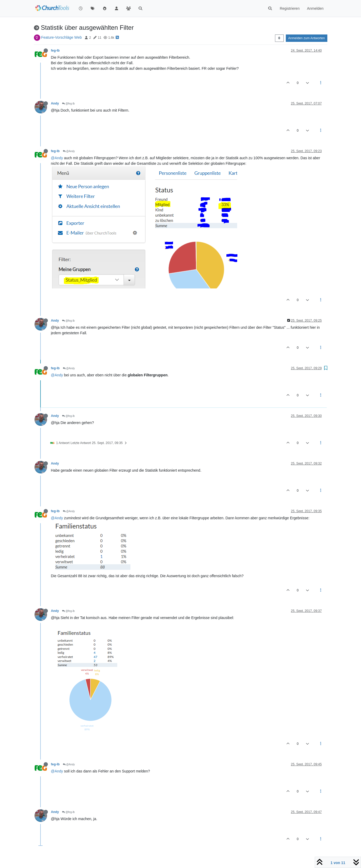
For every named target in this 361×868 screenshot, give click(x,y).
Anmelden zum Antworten (307, 38)
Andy (55, 103)
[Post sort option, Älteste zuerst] (279, 38)
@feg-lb (68, 104)
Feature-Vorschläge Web (61, 37)
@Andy (69, 151)
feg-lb (55, 51)
